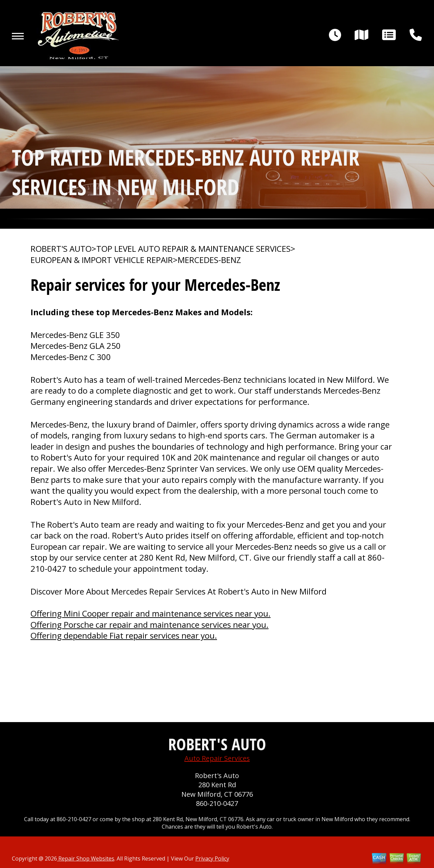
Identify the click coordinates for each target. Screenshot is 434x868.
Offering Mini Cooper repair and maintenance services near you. (151, 613)
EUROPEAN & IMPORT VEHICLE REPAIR (102, 260)
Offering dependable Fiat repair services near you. (124, 635)
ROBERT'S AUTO (61, 249)
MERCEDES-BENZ (209, 260)
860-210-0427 (217, 803)
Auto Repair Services (217, 758)
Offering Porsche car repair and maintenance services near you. (150, 625)
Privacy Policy (212, 858)
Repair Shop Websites (86, 858)
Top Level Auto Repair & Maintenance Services (193, 249)
